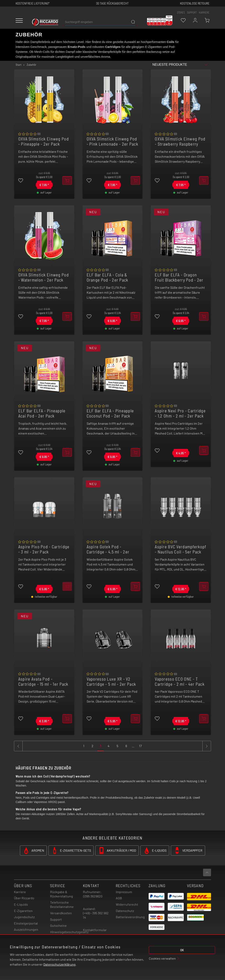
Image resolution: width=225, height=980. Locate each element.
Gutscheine (58, 925)
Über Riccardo (24, 898)
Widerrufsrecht (127, 904)
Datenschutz (125, 911)
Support (56, 919)
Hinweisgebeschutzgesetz (69, 932)
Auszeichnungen (26, 929)
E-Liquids (21, 904)
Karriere (204, 13)
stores (181, 13)
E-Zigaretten (23, 911)
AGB (119, 898)
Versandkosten (61, 913)
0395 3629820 (93, 896)
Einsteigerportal (26, 923)
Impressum (124, 892)
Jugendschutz (24, 917)
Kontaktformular (95, 930)
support (192, 13)
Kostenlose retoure (195, 3)
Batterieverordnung (130, 917)
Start (19, 65)
